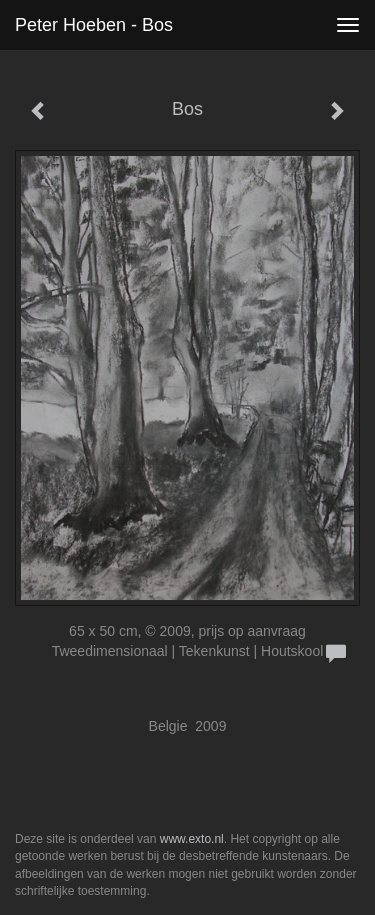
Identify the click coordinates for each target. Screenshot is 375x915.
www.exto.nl (192, 839)
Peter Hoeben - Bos (94, 25)
